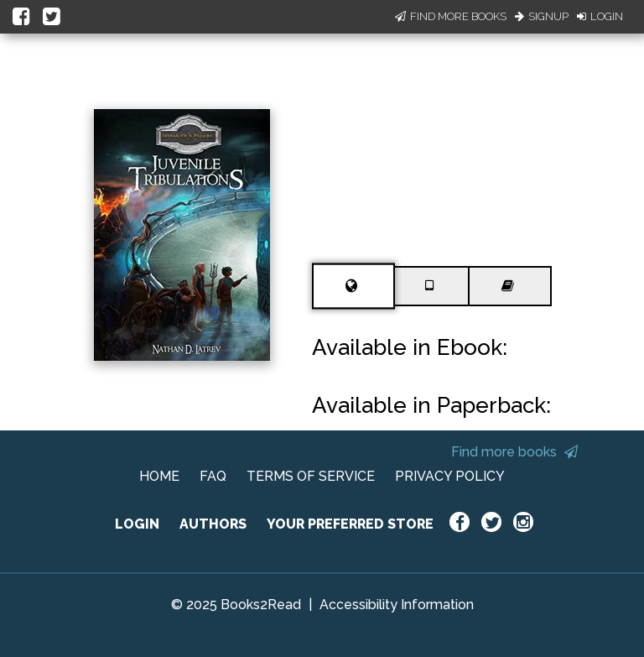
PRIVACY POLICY (450, 476)
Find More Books (451, 16)
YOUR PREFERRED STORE (350, 524)
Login (600, 16)
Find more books (514, 452)
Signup (542, 16)
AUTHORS (213, 524)
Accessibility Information (397, 605)
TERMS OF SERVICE (311, 476)
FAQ (213, 476)
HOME (159, 476)
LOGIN (137, 524)
